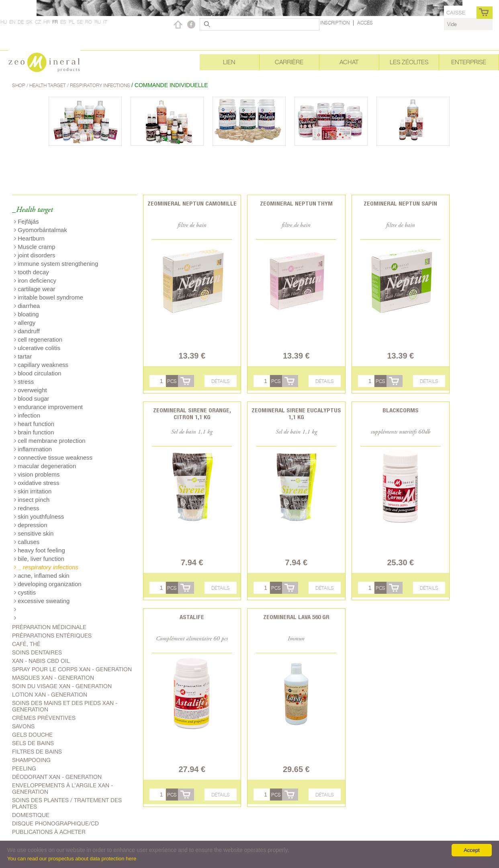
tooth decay (32, 272)
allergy (25, 323)
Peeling (24, 768)
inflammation (33, 449)
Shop (19, 85)
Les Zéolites (409, 62)
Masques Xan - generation (53, 678)
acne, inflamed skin (42, 576)
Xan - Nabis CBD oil (41, 661)
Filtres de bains (37, 752)
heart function (34, 424)
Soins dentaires (37, 652)
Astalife (192, 617)
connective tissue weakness (53, 457)
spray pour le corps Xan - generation (72, 669)
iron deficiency (35, 280)
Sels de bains (33, 743)
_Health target (32, 210)
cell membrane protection (50, 441)
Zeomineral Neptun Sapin (400, 203)
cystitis (25, 592)
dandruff (27, 331)
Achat (349, 62)
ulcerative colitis (37, 348)
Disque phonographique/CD (55, 823)
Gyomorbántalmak (41, 230)
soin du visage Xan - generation (62, 686)
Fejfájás (27, 221)
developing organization (48, 584)
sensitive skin (34, 533)
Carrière (289, 62)
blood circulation (38, 373)
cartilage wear (35, 289)
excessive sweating (42, 601)
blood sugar (32, 398)
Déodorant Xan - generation (57, 777)
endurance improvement (48, 407)
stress (24, 382)
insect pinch (32, 500)
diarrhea (27, 306)
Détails (221, 381)
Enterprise (469, 62)
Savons (23, 726)
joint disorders (35, 255)
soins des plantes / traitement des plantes (67, 803)
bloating (27, 314)
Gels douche (32, 735)
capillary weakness (41, 365)
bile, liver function (39, 559)
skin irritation (33, 491)
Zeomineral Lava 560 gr (296, 617)
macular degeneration (45, 466)
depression (31, 525)
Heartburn (29, 238)
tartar (23, 356)
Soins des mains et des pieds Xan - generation (65, 706)
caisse (456, 13)
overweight (31, 390)
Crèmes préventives (44, 718)
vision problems (37, 474)
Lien (229, 62)
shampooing (31, 760)
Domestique (31, 815)
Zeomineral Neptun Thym (296, 203)
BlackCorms (401, 410)
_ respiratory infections (46, 567)
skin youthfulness (39, 517)
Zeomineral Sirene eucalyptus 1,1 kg (296, 414)
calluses (27, 542)
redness (27, 508)
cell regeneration (38, 339)
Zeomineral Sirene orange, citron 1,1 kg (192, 414)
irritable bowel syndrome (49, 297)
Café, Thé (26, 644)
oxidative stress (37, 483)
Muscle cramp (35, 247)
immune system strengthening (56, 264)
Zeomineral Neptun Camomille (192, 203)
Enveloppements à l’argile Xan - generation (62, 789)
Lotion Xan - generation (50, 695)
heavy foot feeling (40, 550)
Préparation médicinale (49, 627)
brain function (34, 432)
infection (27, 415)
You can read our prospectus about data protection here (72, 859)
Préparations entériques (52, 636)
